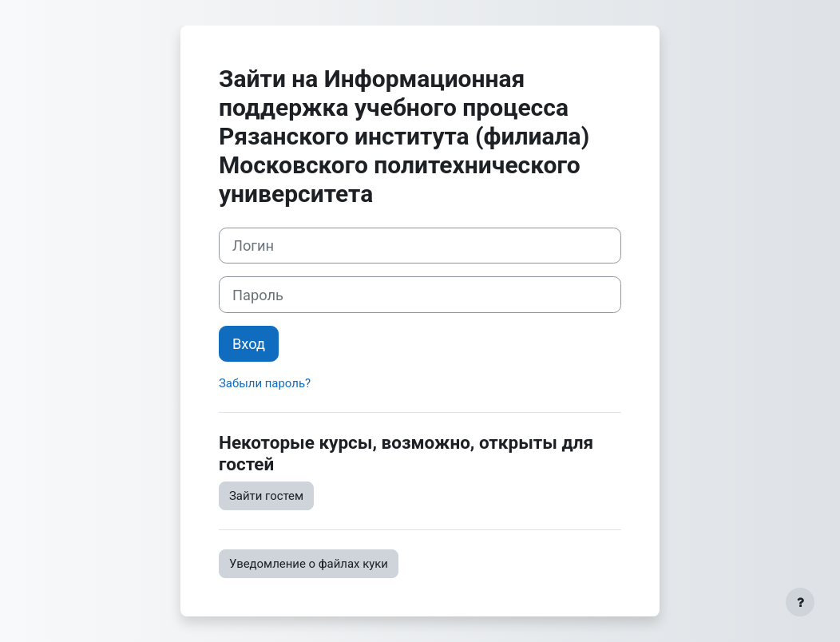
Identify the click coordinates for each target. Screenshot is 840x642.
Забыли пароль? (265, 383)
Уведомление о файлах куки (309, 564)
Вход (249, 344)
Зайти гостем (266, 496)
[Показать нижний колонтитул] (800, 602)
